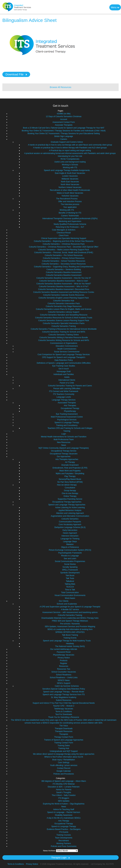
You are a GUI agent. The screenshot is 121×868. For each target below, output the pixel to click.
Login (64, 434)
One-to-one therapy (70, 493)
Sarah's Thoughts (64, 792)
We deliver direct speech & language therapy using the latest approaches (64, 754)
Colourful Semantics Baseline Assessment (64, 272)
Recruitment (64, 841)
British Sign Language (64, 136)
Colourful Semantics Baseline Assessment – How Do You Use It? (64, 278)
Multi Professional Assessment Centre (67, 417)
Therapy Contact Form (64, 737)
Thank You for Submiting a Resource (64, 717)
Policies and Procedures (64, 774)
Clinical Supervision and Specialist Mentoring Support (64, 238)
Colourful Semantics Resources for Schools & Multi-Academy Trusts (64, 318)
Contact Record (64, 768)
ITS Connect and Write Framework (64, 391)
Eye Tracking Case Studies (64, 366)
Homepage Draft (64, 372)
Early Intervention (70, 530)
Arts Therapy (64, 821)
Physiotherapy (70, 411)
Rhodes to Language (70, 556)
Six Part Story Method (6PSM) (70, 482)
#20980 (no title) (64, 114)
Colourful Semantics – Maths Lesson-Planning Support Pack (64, 250)
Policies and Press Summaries (64, 846)
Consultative (70, 488)
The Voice (64, 726)
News (64, 445)
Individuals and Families (64, 374)
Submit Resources (64, 700)
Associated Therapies (67, 403)
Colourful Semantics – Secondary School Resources (64, 264)
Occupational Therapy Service (64, 451)
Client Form (64, 235)
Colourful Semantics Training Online (64, 335)
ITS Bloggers (64, 798)
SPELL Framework (70, 570)
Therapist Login (59, 858)
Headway (70, 644)
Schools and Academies (67, 604)
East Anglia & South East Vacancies (70, 173)
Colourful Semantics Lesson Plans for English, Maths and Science (64, 309)
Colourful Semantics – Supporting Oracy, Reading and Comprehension (64, 267)
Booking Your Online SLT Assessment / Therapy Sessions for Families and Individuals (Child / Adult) (64, 131)
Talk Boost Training (70, 635)
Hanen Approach (70, 533)
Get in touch (64, 369)
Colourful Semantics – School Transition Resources (64, 261)
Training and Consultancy (67, 425)
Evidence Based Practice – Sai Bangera (64, 829)
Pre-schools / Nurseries (70, 624)
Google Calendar (64, 771)
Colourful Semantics (70, 519)
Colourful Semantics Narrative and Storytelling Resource (64, 315)
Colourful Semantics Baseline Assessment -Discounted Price (64, 289)
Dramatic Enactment (70, 465)
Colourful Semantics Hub (64, 301)
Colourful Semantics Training (64, 326)
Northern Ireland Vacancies (70, 187)
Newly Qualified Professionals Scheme (70, 224)
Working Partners (64, 843)
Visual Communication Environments (70, 595)
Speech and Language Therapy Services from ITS (64, 695)
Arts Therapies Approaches (67, 459)
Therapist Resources (64, 731)
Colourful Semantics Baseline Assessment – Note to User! (64, 281)
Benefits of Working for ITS (70, 213)
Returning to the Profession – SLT (70, 227)
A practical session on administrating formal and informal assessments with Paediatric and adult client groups (70, 153)
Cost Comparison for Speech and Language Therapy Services (64, 355)
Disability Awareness (64, 815)
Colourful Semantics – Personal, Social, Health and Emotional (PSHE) (64, 252)
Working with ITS (70, 167)
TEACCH (70, 587)
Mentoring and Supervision (70, 221)
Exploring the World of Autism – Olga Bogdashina (64, 804)
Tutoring (67, 431)
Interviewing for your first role (70, 156)
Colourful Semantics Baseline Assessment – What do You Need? (64, 284)
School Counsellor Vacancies (64, 672)
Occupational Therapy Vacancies (64, 454)
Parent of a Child (67, 383)
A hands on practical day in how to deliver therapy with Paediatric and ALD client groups (70, 148)
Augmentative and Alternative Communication (70, 516)
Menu (115, 7)
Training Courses (64, 835)
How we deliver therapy (67, 485)
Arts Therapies (70, 406)
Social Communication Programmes (70, 561)
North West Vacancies (70, 184)
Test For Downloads (64, 714)
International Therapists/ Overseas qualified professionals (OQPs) (70, 218)
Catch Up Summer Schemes (67, 686)
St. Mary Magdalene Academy (64, 697)
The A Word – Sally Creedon (64, 795)
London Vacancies (70, 176)
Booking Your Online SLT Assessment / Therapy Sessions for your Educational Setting (64, 133)
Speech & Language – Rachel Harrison (64, 812)
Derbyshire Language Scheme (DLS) (70, 527)
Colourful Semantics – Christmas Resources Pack (64, 244)
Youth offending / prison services (64, 765)
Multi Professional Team (64, 440)
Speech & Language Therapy (67, 423)
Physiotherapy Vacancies (64, 655)
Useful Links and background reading (70, 162)
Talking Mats (70, 584)
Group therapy (70, 491)
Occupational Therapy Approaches (67, 502)
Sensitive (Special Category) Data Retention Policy (64, 689)
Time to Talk (70, 590)
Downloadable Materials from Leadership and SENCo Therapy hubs (70, 618)
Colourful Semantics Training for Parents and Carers (70, 386)
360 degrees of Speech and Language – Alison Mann (64, 781)
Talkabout (70, 581)
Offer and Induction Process (70, 201)
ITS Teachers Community (64, 394)
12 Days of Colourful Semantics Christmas (64, 116)
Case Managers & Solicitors (64, 230)
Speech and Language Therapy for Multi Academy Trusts (67, 641)
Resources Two (64, 669)
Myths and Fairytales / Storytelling (70, 474)
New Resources (64, 442)
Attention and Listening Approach (70, 513)
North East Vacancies (70, 182)
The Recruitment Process (67, 199)
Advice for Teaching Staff (64, 809)
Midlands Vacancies (70, 179)
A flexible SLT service (70, 610)
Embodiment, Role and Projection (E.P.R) (70, 468)
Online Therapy (70, 496)
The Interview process (70, 204)
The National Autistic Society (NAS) (70, 646)
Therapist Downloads (64, 729)
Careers (64, 139)
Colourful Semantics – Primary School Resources (64, 258)
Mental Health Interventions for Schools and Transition (64, 437)
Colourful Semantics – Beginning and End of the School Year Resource (64, 241)
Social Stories (70, 564)
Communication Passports (70, 522)
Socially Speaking (70, 567)
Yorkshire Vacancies (70, 196)
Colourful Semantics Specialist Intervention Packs (64, 323)
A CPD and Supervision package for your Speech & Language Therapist (70, 607)
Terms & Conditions (64, 712)
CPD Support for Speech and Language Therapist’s (64, 357)
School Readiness (64, 675)
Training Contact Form (64, 743)
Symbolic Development (70, 573)
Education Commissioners (67, 346)
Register (64, 663)
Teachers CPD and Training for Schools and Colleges (70, 428)
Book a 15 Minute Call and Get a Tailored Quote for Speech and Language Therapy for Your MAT (64, 128)
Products (64, 661)
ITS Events (64, 832)
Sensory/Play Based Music (70, 479)
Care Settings (64, 763)
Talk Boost (70, 576)
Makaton (70, 544)
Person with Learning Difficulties (67, 389)
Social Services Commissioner (67, 352)
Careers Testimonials (70, 216)
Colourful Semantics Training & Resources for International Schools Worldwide (64, 329)
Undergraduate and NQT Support (64, 751)
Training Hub (64, 748)
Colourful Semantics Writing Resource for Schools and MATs (64, 340)
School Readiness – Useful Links (64, 678)
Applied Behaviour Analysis (70, 510)
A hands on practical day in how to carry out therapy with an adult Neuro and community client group (70, 145)
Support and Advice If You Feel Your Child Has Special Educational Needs (64, 703)
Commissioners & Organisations (64, 343)
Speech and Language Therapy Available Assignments (67, 170)
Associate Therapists (64, 125)
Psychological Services (67, 420)
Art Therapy (70, 462)
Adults (67, 377)
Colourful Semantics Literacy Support (64, 312)
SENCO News (64, 680)
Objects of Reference (70, 547)
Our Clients (64, 601)
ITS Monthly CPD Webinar (64, 784)
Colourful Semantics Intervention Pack (64, 304)
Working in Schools (70, 165)
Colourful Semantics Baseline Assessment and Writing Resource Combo (64, 292)
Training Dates (64, 746)
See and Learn (70, 559)
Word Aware (70, 598)
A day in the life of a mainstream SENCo (64, 818)
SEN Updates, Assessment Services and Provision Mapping (70, 627)
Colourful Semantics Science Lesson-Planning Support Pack (64, 321)
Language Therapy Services (64, 400)
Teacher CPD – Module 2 (64, 706)
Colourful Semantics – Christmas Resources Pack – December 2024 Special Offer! (64, 247)
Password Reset (64, 652)
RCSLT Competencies (70, 159)
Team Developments (64, 838)
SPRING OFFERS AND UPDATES (70, 632)
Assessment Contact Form (64, 122)
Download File (15, 74)
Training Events (70, 638)
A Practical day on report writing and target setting (70, 150)
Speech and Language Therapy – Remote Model (64, 692)
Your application (70, 207)
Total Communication (70, 593)
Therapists (64, 734)
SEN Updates (64, 801)
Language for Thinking (70, 539)
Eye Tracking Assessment (67, 414)
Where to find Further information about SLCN (64, 757)
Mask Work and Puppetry (70, 471)
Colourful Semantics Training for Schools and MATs (64, 332)
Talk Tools (70, 578)
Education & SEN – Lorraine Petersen (64, 787)
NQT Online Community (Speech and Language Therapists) (64, 448)
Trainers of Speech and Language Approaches (64, 740)
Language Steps (70, 542)
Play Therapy (70, 476)
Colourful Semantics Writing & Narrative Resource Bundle (64, 338)
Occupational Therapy (70, 408)
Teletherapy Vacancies (64, 709)
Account (64, 119)
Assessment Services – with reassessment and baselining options (70, 612)
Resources (64, 666)
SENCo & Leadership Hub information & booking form (70, 629)
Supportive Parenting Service (70, 499)
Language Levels (64, 397)
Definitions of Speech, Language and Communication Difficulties (64, 363)
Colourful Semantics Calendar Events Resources (64, 295)
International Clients (67, 380)
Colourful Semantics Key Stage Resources (64, 306)
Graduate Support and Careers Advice (67, 142)
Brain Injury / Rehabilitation (64, 760)
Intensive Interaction (70, 536)
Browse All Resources (60, 87)
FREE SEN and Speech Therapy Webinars (70, 621)
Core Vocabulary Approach (70, 525)
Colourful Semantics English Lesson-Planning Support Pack (64, 298)
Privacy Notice (64, 658)
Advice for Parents (64, 790)
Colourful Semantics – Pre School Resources (64, 255)
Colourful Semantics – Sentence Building (64, 269)
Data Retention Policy (64, 360)
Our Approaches (64, 457)
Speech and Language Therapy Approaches (67, 505)
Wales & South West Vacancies (70, 193)
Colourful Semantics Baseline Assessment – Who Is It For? (64, 286)
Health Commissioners (67, 349)
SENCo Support (64, 683)
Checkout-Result (64, 233)
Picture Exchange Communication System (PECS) (70, 550)
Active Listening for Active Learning (70, 508)
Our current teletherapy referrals (64, 649)
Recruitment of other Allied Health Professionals (70, 190)
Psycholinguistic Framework (70, 553)
